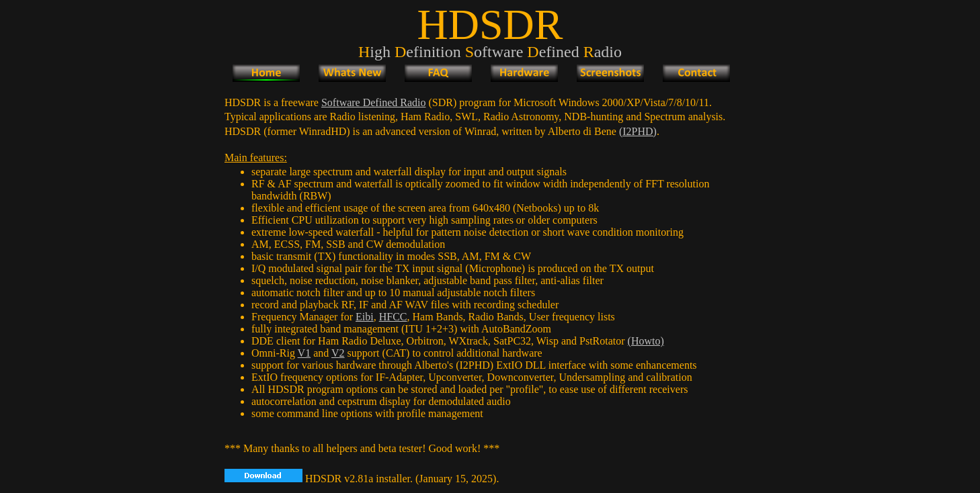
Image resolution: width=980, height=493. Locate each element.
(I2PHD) (638, 131)
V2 (338, 353)
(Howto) (646, 341)
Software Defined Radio (374, 102)
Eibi (365, 317)
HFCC (393, 317)
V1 (304, 353)
